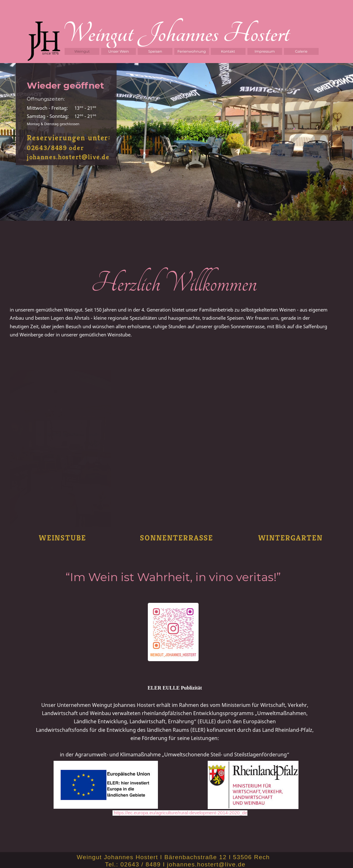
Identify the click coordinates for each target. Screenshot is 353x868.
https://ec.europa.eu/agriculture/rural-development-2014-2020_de (181, 813)
